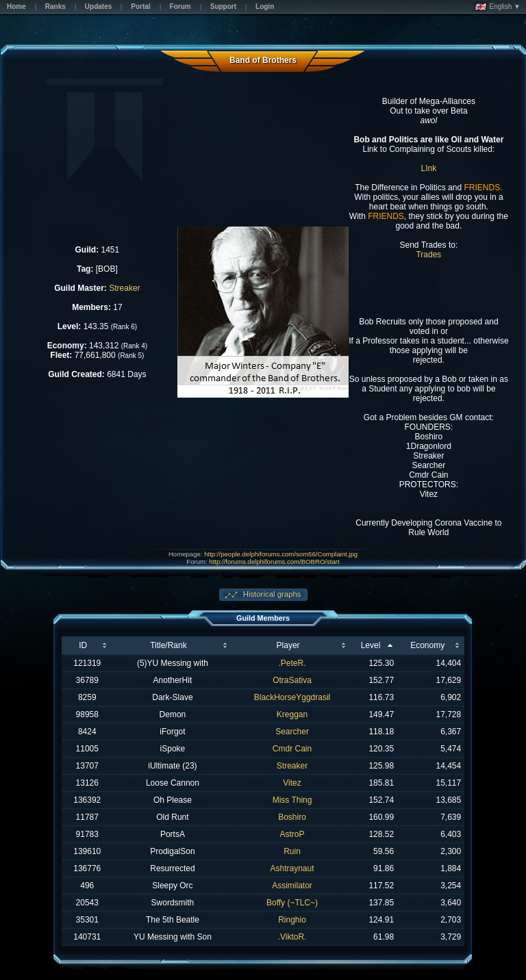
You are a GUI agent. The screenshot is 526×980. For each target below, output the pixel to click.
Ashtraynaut (292, 868)
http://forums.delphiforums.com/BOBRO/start (274, 562)
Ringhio (292, 920)
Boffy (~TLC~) (292, 903)
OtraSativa (292, 680)
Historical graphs (271, 594)
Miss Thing (292, 800)
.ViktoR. (292, 937)
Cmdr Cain (292, 749)
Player (288, 645)
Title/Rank (168, 645)
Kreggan (292, 714)
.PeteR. (292, 663)
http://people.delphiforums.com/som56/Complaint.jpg (281, 554)
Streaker (124, 288)
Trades (428, 255)
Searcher (292, 732)
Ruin (292, 851)
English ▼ (498, 7)
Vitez (292, 783)
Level (371, 645)
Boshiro (292, 817)
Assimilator (292, 886)
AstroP (292, 834)
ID (83, 645)
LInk (429, 168)
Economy (427, 645)
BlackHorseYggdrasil (292, 697)
